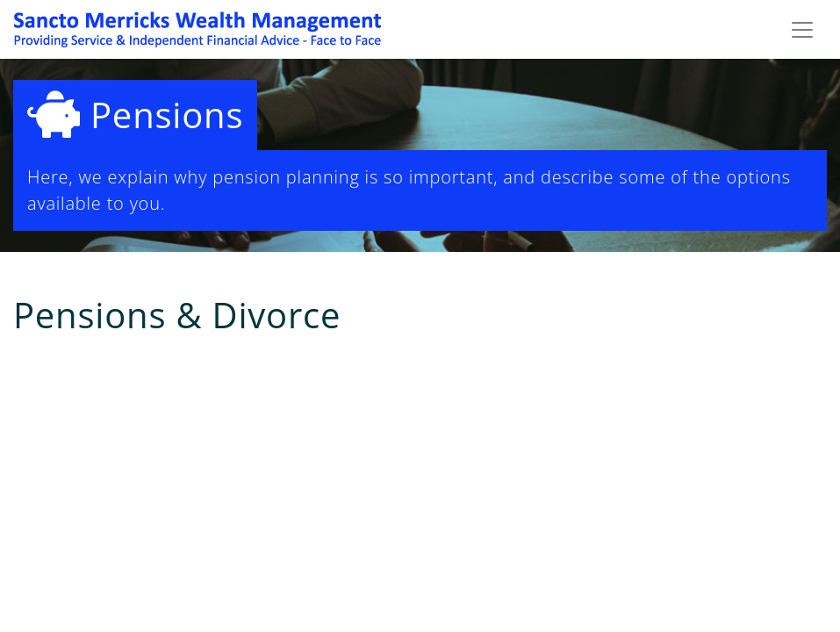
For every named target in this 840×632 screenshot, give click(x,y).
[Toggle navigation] (802, 30)
